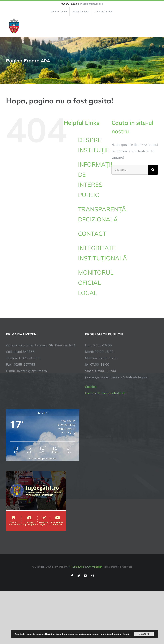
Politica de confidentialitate (105, 393)
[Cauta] (153, 170)
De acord (144, 634)
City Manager (95, 567)
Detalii (126, 634)
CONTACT (92, 234)
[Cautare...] (130, 170)
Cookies (91, 387)
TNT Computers (76, 567)
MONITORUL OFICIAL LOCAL (96, 283)
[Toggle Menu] (156, 26)
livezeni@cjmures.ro (91, 4)
